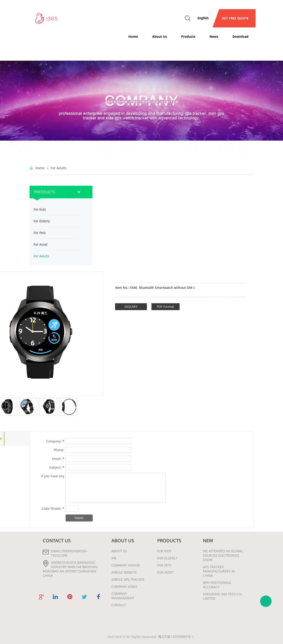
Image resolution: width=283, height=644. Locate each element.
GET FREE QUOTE (234, 18)
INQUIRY (131, 307)
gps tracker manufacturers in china (219, 571)
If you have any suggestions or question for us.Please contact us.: (47, 477)
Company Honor (126, 565)
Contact (119, 605)
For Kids (40, 209)
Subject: (57, 467)
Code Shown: (53, 508)
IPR (114, 558)
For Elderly (42, 221)
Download (240, 36)
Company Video (124, 586)
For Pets (40, 233)
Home (133, 36)
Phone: (59, 450)
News (214, 36)
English (203, 18)
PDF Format (165, 307)
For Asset (41, 244)
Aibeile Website (124, 572)
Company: (55, 441)
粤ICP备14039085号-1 (176, 637)
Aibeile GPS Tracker (128, 579)
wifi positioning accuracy (217, 585)
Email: (58, 459)
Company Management (123, 596)
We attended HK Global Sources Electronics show (223, 555)
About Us (160, 36)
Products (188, 36)
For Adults (59, 168)
